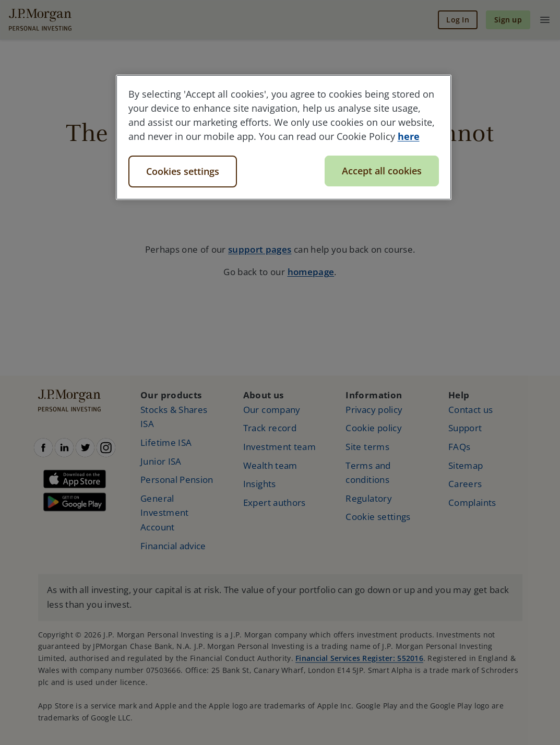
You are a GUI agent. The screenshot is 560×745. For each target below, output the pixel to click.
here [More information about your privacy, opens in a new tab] (409, 136)
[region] (284, 137)
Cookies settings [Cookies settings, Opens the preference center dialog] (183, 171)
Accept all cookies (382, 171)
